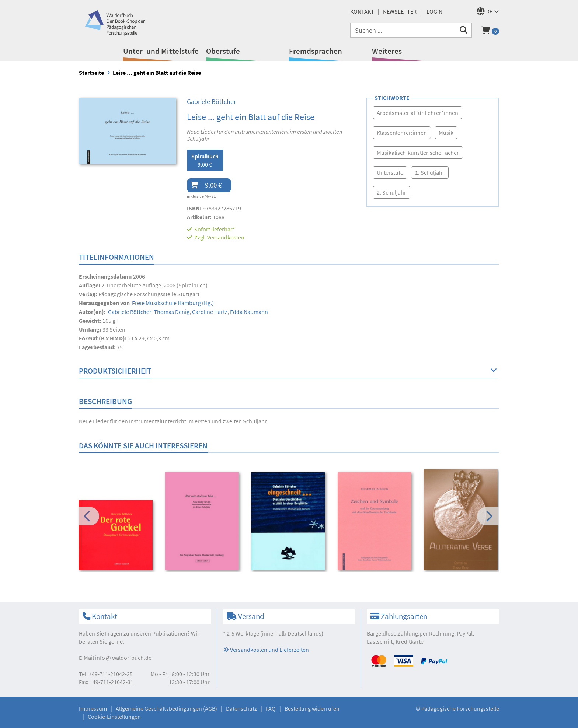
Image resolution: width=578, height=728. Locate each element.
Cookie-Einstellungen (114, 717)
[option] (117, 536)
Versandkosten (226, 237)
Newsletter (400, 11)
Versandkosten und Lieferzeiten (266, 650)
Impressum (93, 708)
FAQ (271, 708)
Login (434, 11)
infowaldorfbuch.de (123, 658)
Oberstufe (223, 51)
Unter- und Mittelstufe (161, 51)
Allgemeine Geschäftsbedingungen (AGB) (166, 708)
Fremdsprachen (316, 51)
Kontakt (362, 11)
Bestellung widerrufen (312, 708)
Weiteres (387, 51)
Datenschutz (241, 708)
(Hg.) (172, 303)
